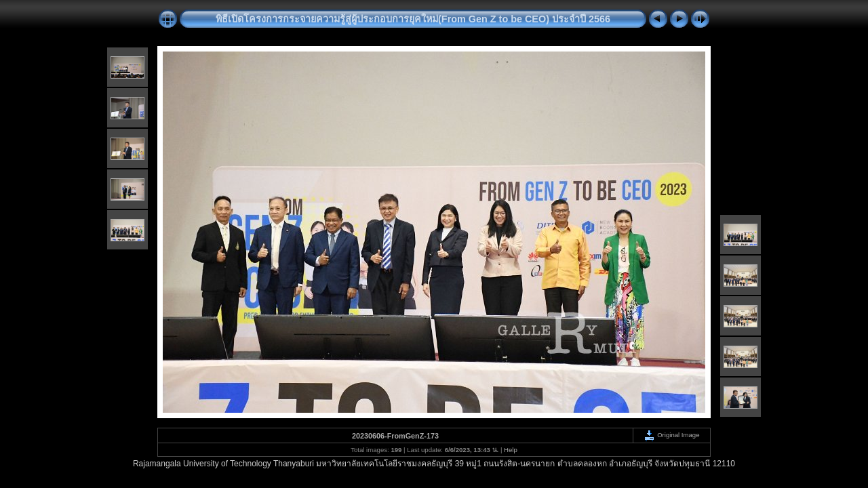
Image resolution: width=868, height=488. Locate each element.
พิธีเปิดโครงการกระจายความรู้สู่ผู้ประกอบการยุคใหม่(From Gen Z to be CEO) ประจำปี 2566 (413, 19)
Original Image (671, 435)
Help (511, 450)
